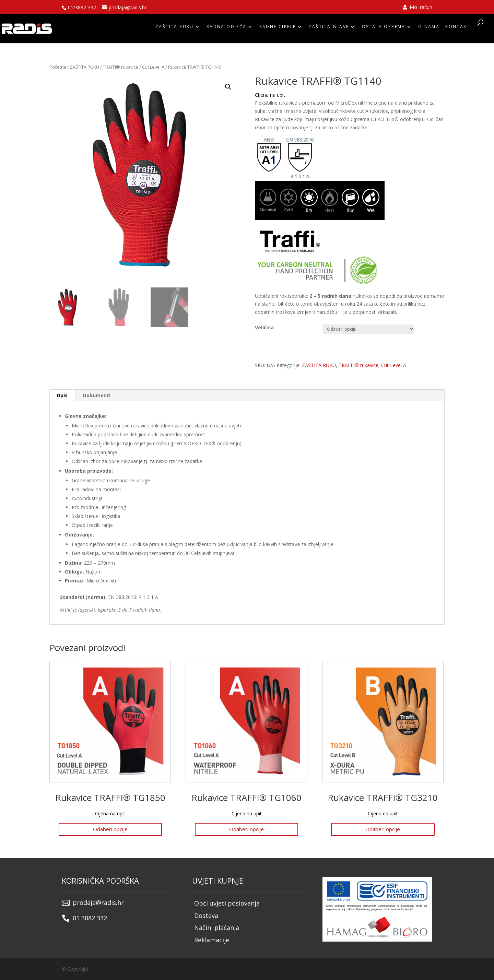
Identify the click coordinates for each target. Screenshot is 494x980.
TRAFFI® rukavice (121, 67)
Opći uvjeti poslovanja (227, 903)
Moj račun (417, 8)
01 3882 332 (90, 918)
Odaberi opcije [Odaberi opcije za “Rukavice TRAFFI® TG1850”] (110, 829)
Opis (62, 395)
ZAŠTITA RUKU (175, 28)
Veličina (264, 327)
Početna (58, 67)
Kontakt (458, 28)
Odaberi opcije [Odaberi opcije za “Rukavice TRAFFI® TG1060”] (246, 829)
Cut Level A (153, 67)
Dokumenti (97, 395)
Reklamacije (212, 940)
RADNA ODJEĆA (227, 28)
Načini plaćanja (217, 928)
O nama (429, 28)
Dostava (206, 916)
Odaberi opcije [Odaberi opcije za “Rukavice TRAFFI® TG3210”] (383, 829)
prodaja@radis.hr (98, 902)
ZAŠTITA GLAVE (329, 28)
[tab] (62, 395)
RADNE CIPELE (278, 28)
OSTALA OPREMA (384, 28)
